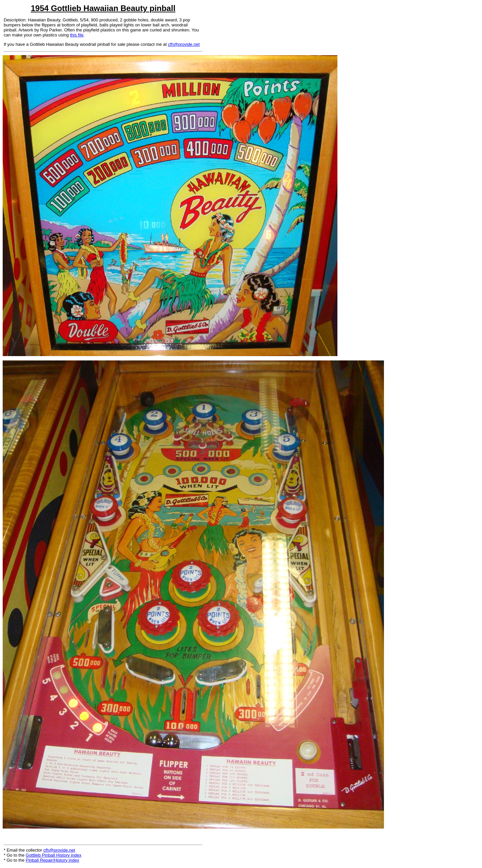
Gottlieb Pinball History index (54, 855)
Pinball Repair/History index (53, 860)
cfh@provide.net (184, 44)
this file (77, 35)
